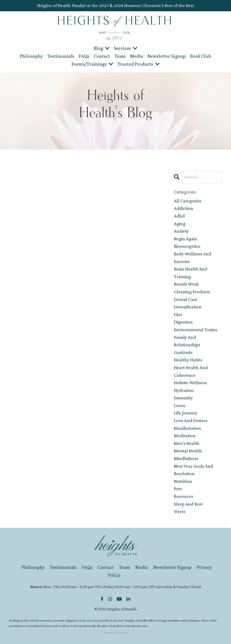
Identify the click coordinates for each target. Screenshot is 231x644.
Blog (102, 48)
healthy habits (188, 360)
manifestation (187, 428)
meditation (185, 436)
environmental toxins (196, 330)
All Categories (188, 201)
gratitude (183, 352)
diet (178, 314)
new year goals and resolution (194, 470)
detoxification (188, 307)
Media (137, 56)
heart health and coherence (191, 371)
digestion (183, 322)
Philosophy (31, 56)
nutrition (183, 481)
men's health (187, 443)
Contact (102, 56)
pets (178, 489)
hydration (184, 390)
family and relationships (187, 341)
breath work (186, 284)
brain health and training (191, 273)
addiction (184, 208)
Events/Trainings (92, 64)
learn (180, 405)
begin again (186, 239)
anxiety (181, 231)
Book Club (201, 56)
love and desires (191, 420)
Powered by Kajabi (116, 632)
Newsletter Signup (167, 56)
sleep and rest (188, 504)
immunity (184, 398)
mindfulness (186, 458)
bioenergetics (187, 246)
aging (180, 224)
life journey (186, 413)
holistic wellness (190, 383)
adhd (179, 216)
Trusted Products (139, 64)
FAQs (84, 56)
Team (120, 56)
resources (184, 496)
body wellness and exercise (193, 258)
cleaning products (192, 292)
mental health (188, 451)
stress (180, 511)
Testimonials (61, 56)
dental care (186, 299)
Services (126, 48)
